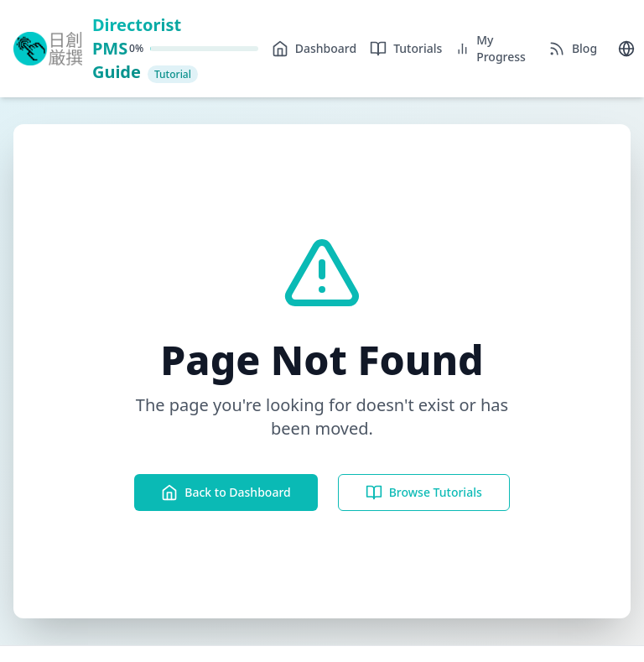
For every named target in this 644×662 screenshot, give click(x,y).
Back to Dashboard (226, 493)
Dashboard (314, 49)
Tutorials (406, 49)
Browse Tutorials (424, 493)
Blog (573, 49)
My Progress (491, 48)
